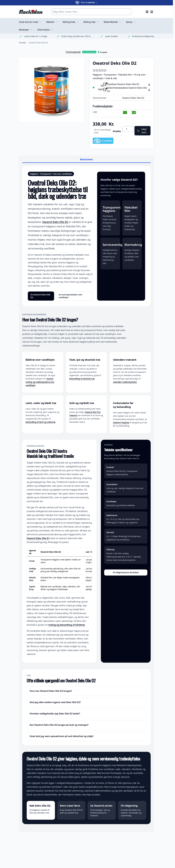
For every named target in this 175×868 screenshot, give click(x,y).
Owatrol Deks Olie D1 (38, 538)
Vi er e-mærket (86, 2)
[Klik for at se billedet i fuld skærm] (51, 90)
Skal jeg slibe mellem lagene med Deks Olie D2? (55, 702)
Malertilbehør (113, 22)
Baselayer (26, 30)
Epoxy (131, 22)
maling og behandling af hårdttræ (67, 625)
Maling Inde (71, 22)
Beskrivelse (86, 159)
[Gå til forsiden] (22, 43)
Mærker (52, 22)
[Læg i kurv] (142, 131)
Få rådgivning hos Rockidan (126, 572)
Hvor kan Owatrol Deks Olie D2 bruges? (51, 691)
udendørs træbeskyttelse (125, 382)
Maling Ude (91, 22)
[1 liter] (125, 113)
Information (46, 30)
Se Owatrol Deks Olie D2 (40, 296)
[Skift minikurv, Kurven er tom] (152, 12)
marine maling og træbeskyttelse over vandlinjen (40, 382)
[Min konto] (147, 12)
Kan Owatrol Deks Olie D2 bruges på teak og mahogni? (59, 725)
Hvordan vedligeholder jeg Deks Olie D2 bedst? (55, 714)
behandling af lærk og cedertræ (41, 422)
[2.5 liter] (134, 113)
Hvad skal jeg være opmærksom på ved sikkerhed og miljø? (62, 736)
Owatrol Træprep (121, 423)
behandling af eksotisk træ (82, 379)
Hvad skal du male (30, 22)
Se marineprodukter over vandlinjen (70, 296)
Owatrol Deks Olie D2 (55, 222)
